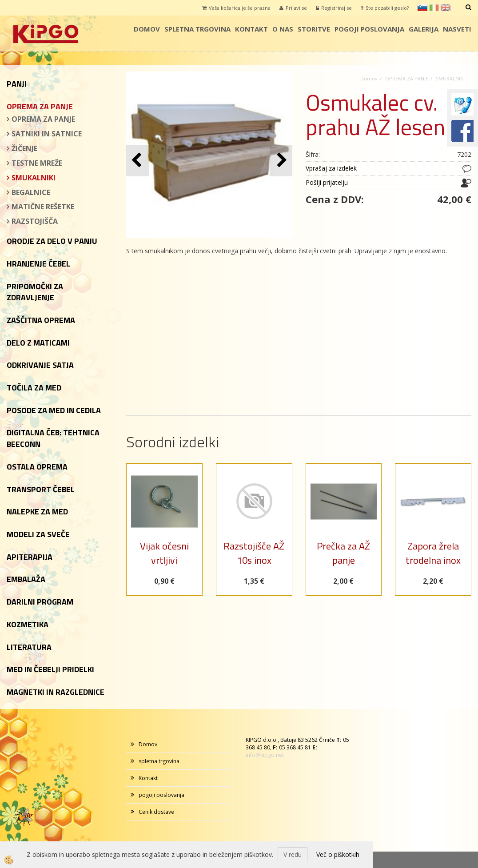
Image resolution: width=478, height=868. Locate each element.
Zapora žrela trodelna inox (433, 553)
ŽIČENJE (24, 148)
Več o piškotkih (338, 854)
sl (422, 8)
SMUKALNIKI (34, 178)
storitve (314, 29)
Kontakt (251, 29)
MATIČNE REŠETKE (43, 207)
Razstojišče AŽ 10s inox (254, 553)
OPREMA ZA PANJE (43, 119)
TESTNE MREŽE (37, 163)
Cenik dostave (156, 812)
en (446, 8)
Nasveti (457, 29)
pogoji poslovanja (369, 29)
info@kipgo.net (265, 755)
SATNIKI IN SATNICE (47, 134)
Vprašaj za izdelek (331, 168)
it (434, 8)
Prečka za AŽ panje (343, 553)
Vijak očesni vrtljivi (164, 553)
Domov (147, 29)
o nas (283, 29)
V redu (293, 854)
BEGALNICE (31, 192)
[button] (281, 161)
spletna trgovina (197, 29)
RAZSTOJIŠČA (35, 221)
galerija (424, 29)
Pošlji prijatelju (327, 182)
